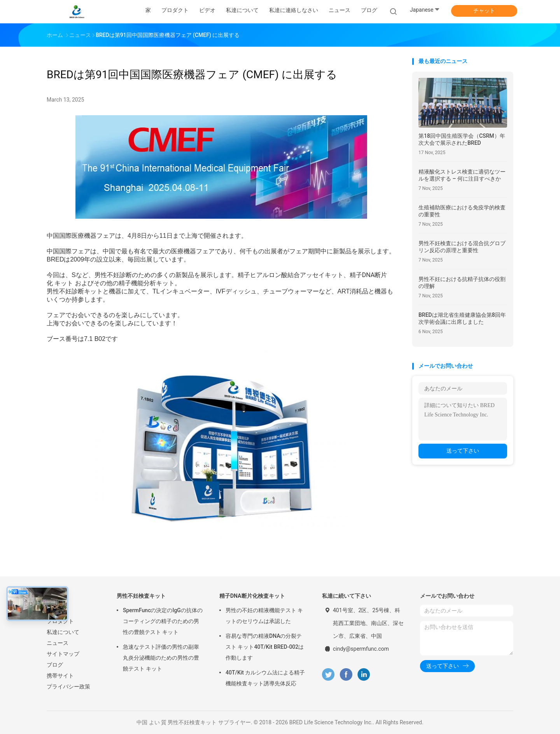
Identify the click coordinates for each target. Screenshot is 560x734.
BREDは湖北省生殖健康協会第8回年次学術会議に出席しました (462, 318)
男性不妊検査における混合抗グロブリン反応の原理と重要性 (462, 247)
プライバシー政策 (68, 687)
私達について (63, 632)
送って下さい (463, 451)
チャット (484, 11)
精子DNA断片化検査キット (252, 596)
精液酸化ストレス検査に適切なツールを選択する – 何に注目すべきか (462, 175)
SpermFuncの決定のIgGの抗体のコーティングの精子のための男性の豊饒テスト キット (163, 621)
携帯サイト (60, 676)
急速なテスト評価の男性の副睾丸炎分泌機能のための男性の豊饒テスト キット (161, 658)
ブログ (55, 665)
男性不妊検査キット (141, 596)
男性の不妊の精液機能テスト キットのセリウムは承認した (264, 616)
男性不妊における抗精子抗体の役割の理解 (462, 283)
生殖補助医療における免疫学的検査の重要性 (462, 211)
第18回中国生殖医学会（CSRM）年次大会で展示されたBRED (462, 139)
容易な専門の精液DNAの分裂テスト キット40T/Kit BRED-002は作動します (265, 647)
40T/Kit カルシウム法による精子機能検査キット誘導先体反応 (265, 678)
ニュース (58, 643)
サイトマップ (63, 654)
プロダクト (60, 621)
